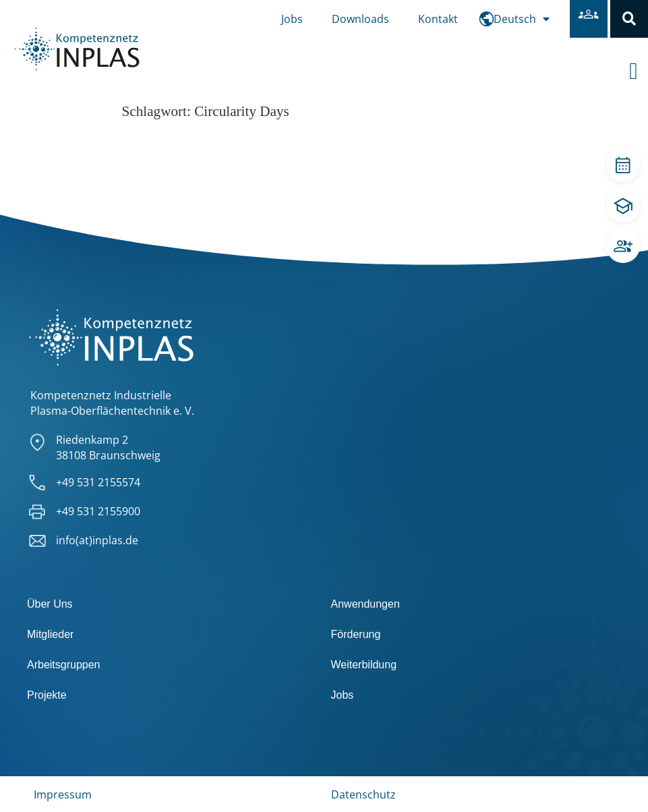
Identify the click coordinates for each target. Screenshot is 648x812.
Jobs (292, 19)
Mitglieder (50, 634)
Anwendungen (365, 604)
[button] (629, 19)
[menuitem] (522, 19)
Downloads (360, 19)
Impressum (63, 794)
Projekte (47, 695)
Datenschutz (363, 794)
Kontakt (438, 19)
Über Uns (50, 604)
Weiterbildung (364, 665)
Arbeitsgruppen (64, 665)
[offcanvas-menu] (639, 60)
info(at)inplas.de (97, 540)
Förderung (356, 634)
